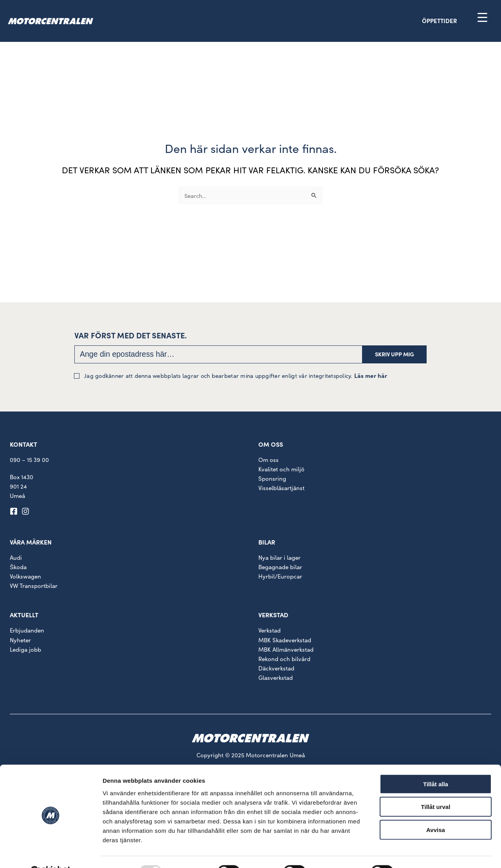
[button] (453, 21)
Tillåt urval (436, 788)
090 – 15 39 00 (29, 461)
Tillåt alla (436, 765)
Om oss (269, 461)
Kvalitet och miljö (281, 470)
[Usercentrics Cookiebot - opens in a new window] (51, 853)
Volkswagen (25, 578)
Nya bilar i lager (279, 558)
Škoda (18, 568)
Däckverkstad (276, 669)
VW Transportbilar (34, 587)
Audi (16, 558)
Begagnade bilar (280, 568)
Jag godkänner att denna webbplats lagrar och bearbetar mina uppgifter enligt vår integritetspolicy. (233, 376)
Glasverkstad (276, 678)
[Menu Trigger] (482, 17)
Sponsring (272, 479)
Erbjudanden (27, 632)
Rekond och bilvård (284, 660)
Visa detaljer (425, 853)
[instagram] (27, 512)
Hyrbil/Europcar (280, 578)
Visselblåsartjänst (281, 489)
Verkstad (269, 632)
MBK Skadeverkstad (285, 641)
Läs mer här (371, 376)
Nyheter (20, 641)
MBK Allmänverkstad (286, 650)
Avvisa (436, 811)
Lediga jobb (25, 650)
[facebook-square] (15, 512)
